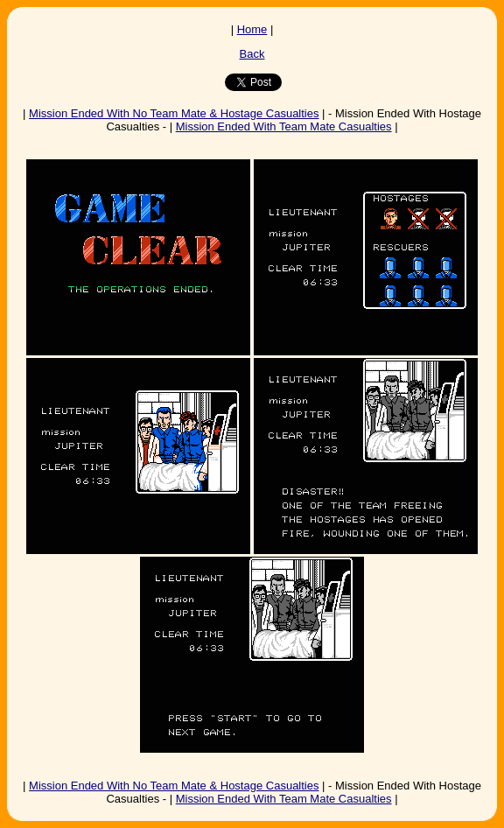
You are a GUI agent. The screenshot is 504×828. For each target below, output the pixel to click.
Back (252, 54)
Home (252, 29)
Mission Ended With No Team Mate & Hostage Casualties (174, 113)
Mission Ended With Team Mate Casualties (284, 126)
